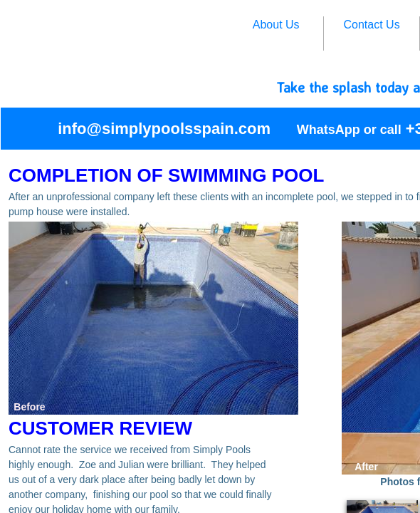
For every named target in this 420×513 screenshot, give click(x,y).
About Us (276, 25)
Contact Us (372, 25)
